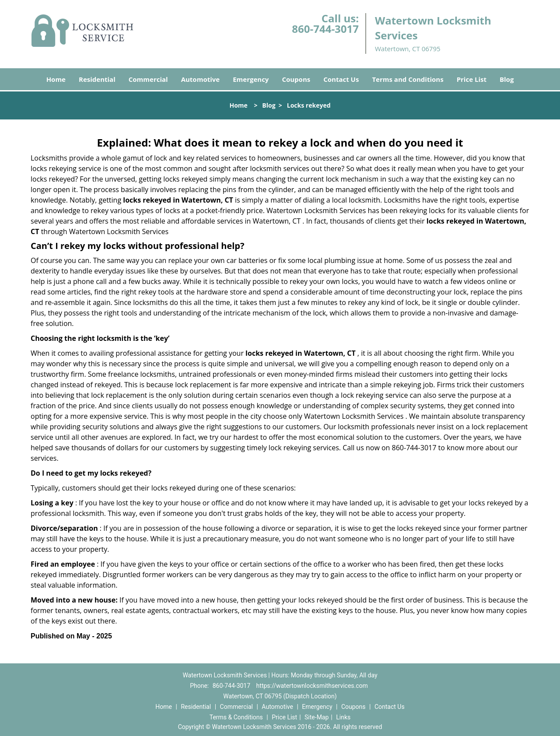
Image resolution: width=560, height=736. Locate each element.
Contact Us (341, 79)
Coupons (296, 79)
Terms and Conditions (408, 79)
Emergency (251, 79)
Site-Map (317, 717)
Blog (507, 79)
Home (56, 79)
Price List (472, 79)
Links (343, 717)
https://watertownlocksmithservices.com (312, 686)
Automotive (201, 79)
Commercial (148, 79)
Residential (97, 79)
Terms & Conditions (236, 717)
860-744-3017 (325, 29)
